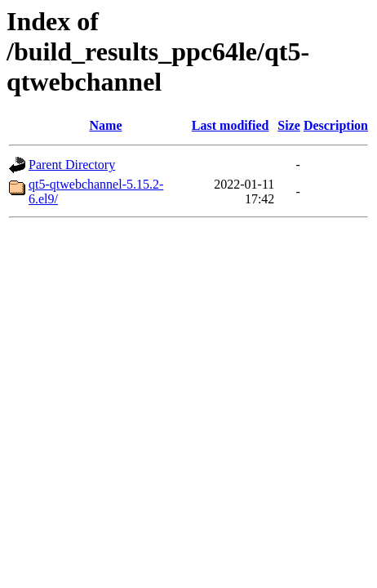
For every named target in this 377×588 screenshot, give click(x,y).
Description (336, 125)
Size (289, 125)
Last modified (231, 125)
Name (106, 125)
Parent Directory (72, 165)
